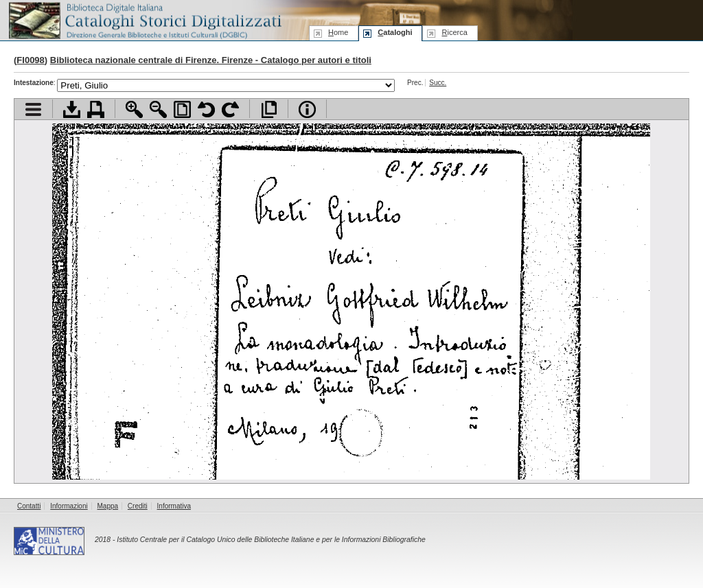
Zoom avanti (134, 109)
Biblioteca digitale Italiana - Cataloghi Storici (144, 20)
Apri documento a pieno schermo (269, 109)
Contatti (29, 506)
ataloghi (395, 32)
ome (338, 32)
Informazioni (69, 506)
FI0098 (30, 60)
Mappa (108, 506)
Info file (307, 109)
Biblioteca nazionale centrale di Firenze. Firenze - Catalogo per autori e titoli (211, 60)
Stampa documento (96, 109)
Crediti (138, 506)
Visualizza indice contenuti (33, 109)
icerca (454, 32)
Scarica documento (72, 109)
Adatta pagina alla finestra (182, 109)
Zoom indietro (158, 109)
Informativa (174, 506)
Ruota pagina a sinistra (206, 109)
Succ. (438, 83)
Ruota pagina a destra (230, 109)
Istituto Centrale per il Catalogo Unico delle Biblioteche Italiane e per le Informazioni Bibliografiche (271, 540)
